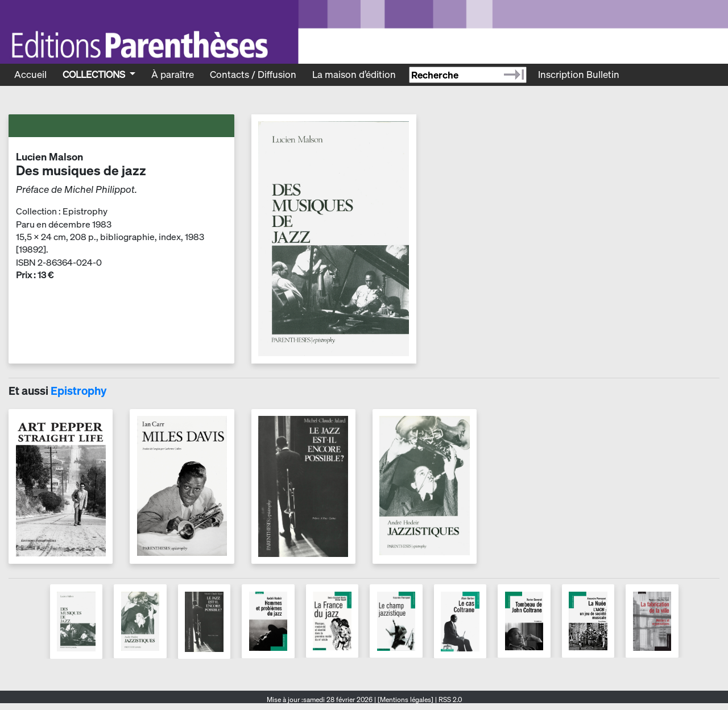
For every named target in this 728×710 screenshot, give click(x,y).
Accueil (30, 74)
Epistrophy (78, 391)
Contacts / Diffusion (253, 74)
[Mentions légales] (406, 699)
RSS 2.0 (449, 699)
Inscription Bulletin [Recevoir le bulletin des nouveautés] (579, 74)
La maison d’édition (354, 74)
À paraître (173, 74)
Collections (95, 74)
